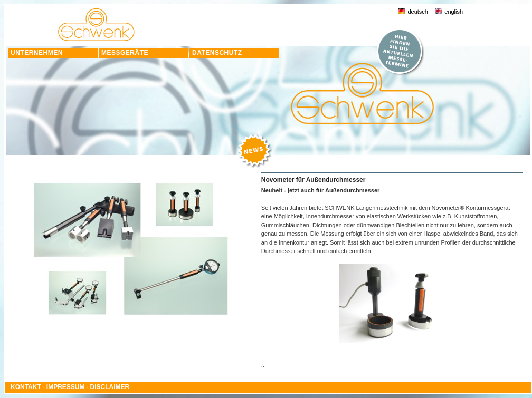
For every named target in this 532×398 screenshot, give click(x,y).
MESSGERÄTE (125, 53)
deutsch (413, 12)
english (449, 12)
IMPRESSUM (66, 387)
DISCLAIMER (110, 387)
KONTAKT (26, 387)
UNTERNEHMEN (37, 53)
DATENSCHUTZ (217, 53)
